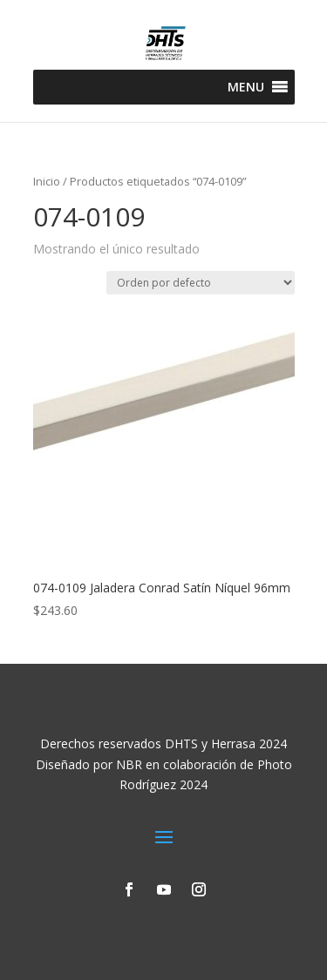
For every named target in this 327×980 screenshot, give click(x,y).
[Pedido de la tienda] (201, 283)
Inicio (47, 181)
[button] (246, 87)
